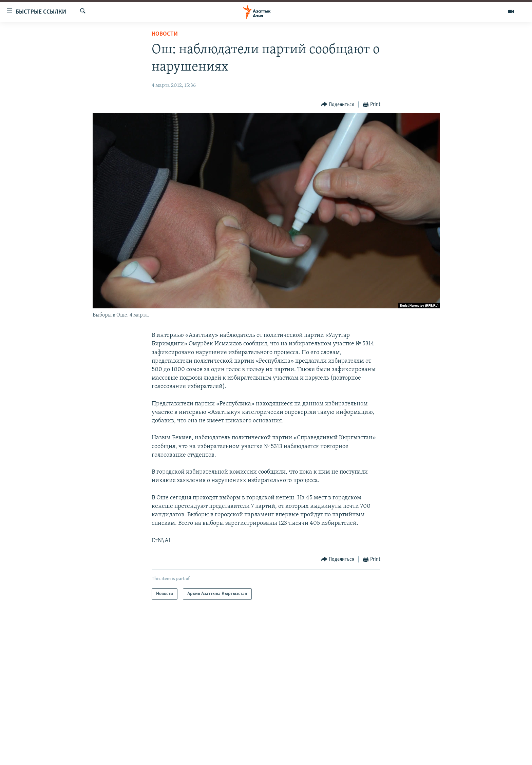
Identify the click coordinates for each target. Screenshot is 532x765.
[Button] (338, 105)
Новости (165, 34)
